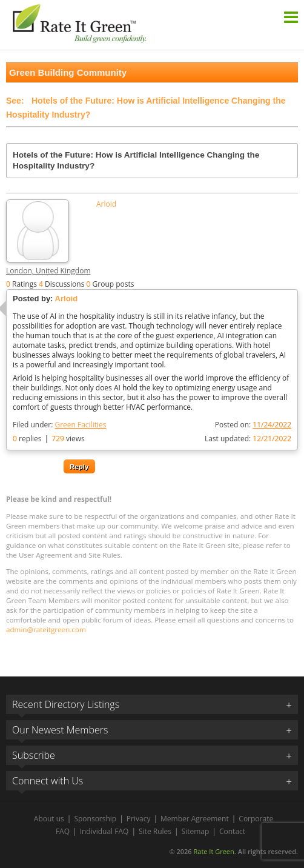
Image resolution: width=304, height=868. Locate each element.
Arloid (106, 204)
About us (49, 819)
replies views (49, 439)
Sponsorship (95, 819)
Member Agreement (195, 819)
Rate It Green (213, 851)
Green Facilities (80, 425)
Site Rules (155, 831)
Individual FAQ (104, 831)
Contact (232, 831)
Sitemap (196, 831)
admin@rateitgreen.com (46, 629)
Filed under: (59, 425)
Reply (79, 466)
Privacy (139, 819)
